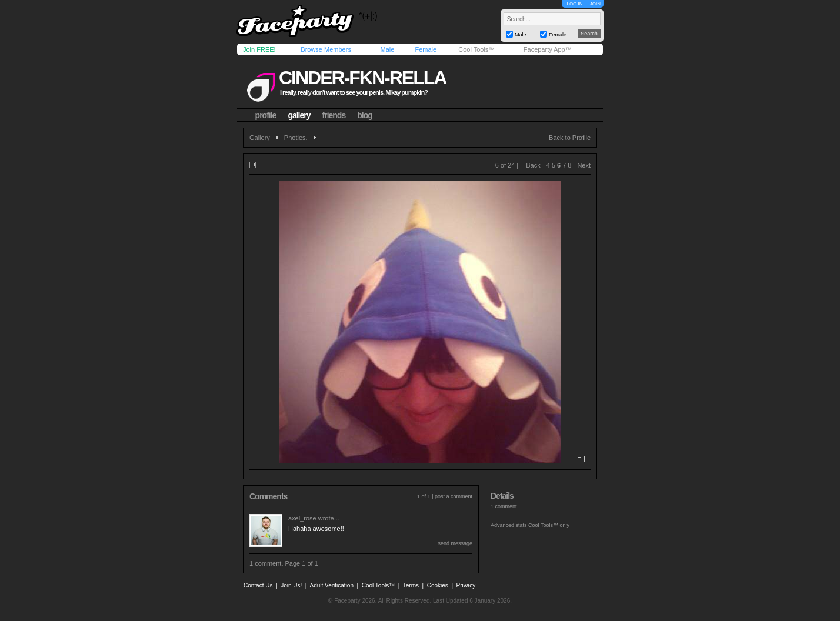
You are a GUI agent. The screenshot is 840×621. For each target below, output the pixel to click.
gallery (299, 115)
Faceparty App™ (548, 49)
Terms (411, 585)
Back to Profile (570, 138)
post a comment (454, 496)
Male (387, 49)
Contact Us (258, 585)
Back (533, 165)
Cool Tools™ (476, 49)
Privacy (466, 585)
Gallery (260, 138)
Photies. (296, 138)
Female (426, 49)
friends (334, 115)
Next (584, 165)
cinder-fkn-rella (362, 78)
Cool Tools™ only (549, 525)
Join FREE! (259, 49)
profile (266, 115)
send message (455, 543)
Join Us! (291, 585)
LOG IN (574, 4)
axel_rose (302, 518)
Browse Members (326, 49)
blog (365, 115)
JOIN (595, 4)
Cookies (438, 585)
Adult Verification (331, 585)
